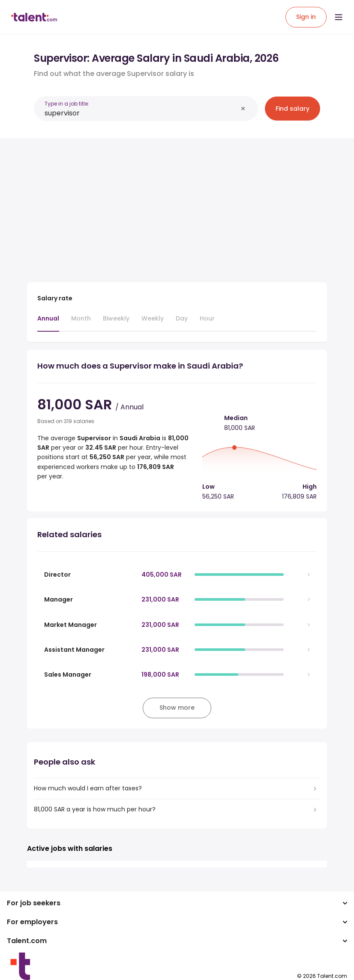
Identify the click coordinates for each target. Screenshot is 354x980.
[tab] (48, 323)
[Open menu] (339, 17)
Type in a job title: (67, 104)
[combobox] (141, 113)
